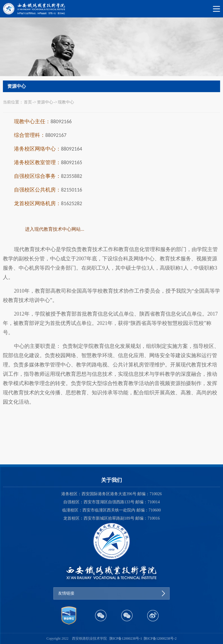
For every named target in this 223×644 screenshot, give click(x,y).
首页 (28, 102)
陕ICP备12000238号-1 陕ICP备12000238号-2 (143, 638)
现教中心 (66, 102)
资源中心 (45, 102)
